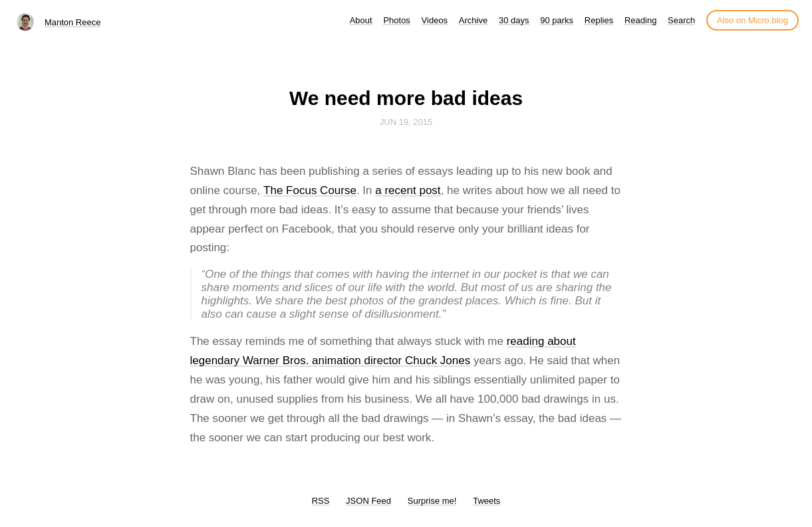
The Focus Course (310, 190)
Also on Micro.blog (752, 20)
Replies (599, 20)
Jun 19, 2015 (406, 122)
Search (681, 20)
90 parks (557, 20)
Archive (473, 20)
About (361, 20)
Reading (640, 20)
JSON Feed (368, 501)
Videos (435, 20)
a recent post (408, 190)
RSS (321, 501)
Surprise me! (432, 501)
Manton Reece (73, 22)
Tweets (486, 501)
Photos (396, 20)
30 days (514, 20)
